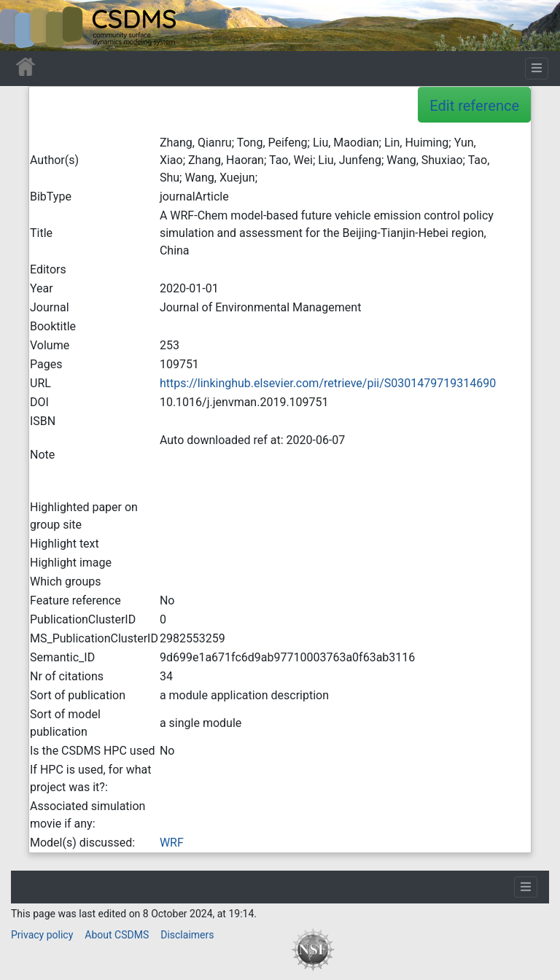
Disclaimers (187, 935)
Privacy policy (42, 935)
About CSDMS (117, 935)
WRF (172, 843)
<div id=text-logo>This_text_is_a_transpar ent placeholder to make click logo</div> (23, 26)
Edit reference (474, 106)
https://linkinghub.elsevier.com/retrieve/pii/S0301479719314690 (328, 383)
